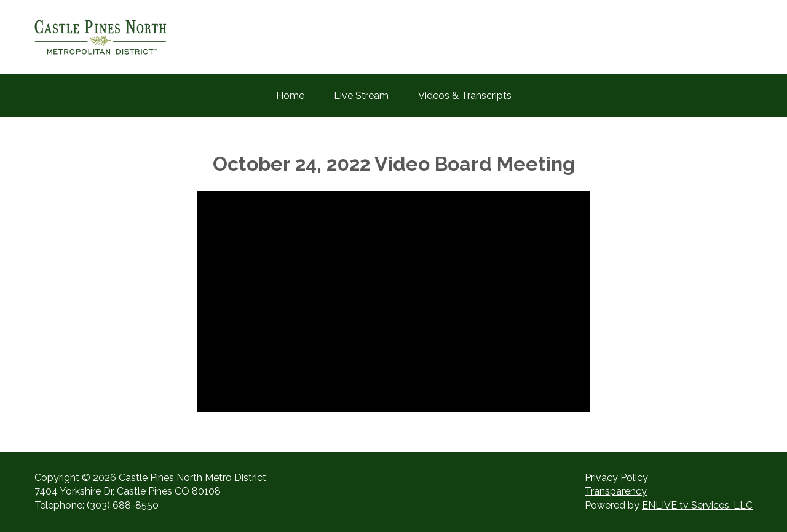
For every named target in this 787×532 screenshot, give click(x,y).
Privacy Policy (616, 478)
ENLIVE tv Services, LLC (697, 505)
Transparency (616, 491)
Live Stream (361, 96)
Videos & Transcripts (465, 96)
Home (290, 96)
